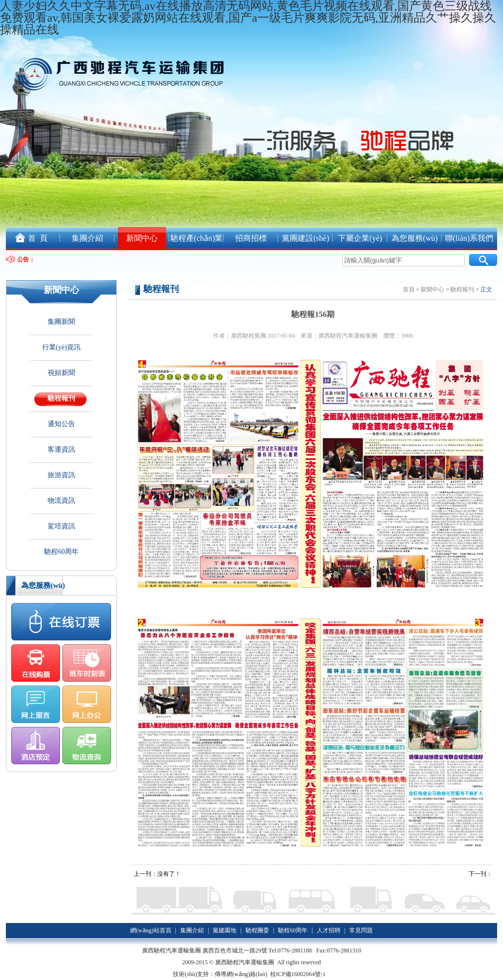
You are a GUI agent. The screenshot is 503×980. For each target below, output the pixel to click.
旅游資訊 (61, 475)
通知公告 (61, 424)
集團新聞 (61, 322)
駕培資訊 (61, 526)
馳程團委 (257, 930)
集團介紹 (87, 238)
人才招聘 (329, 930)
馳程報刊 (61, 398)
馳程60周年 (61, 552)
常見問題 (361, 930)
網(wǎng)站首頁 (151, 930)
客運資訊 (61, 449)
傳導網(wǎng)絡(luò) (241, 974)
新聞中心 (142, 238)
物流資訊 (61, 501)
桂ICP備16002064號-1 (299, 974)
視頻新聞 (61, 373)
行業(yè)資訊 (62, 347)
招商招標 (251, 238)
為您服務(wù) (415, 238)
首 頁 (27, 235)
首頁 (409, 289)
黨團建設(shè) (306, 238)
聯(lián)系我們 (469, 238)
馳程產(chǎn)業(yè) (197, 249)
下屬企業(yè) (360, 238)
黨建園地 (224, 930)
